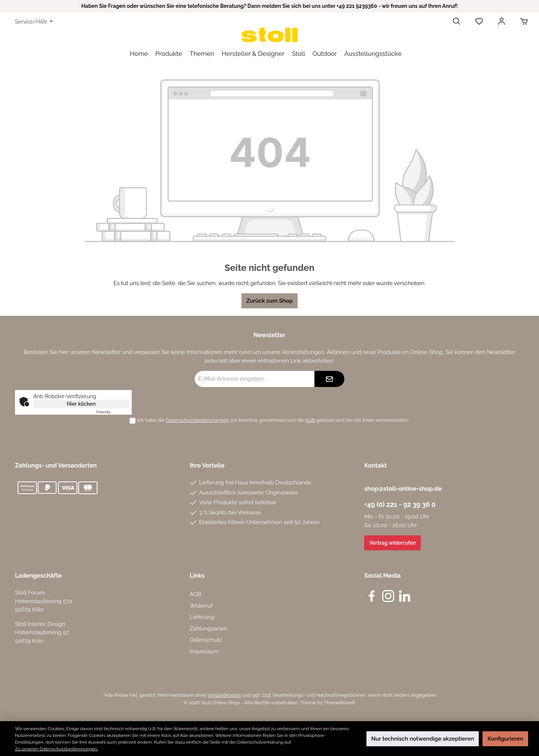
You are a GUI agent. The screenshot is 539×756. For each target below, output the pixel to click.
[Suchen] (457, 22)
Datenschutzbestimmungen (197, 420)
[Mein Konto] (502, 22)
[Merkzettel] (479, 22)
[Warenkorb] (522, 22)
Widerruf (201, 606)
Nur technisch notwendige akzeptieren (423, 739)
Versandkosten (224, 695)
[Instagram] (388, 596)
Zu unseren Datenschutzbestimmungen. (57, 749)
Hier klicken (81, 404)
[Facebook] (372, 596)
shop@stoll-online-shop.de (403, 489)
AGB (310, 420)
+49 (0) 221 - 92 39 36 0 (400, 504)
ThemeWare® (340, 703)
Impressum (204, 651)
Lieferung (202, 617)
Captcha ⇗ (113, 412)
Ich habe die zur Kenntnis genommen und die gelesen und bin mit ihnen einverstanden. (273, 420)
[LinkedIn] (405, 596)
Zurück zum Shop (269, 301)
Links (197, 576)
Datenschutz (206, 640)
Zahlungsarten (209, 629)
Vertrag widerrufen (392, 543)
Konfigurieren (505, 739)
